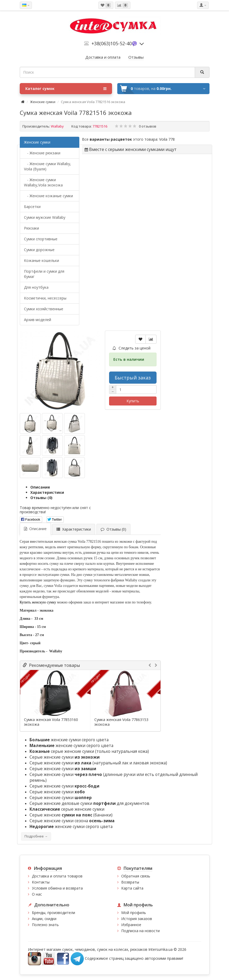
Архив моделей (38, 320)
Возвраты (130, 882)
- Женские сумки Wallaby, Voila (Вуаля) (48, 166)
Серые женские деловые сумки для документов (89, 803)
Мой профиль (134, 913)
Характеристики (47, 492)
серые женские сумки (62, 751)
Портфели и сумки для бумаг (44, 274)
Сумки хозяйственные (44, 309)
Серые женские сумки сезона (72, 821)
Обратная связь (136, 876)
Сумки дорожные (39, 250)
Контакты (41, 882)
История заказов (137, 919)
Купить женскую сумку (38, 602)
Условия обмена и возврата (57, 888)
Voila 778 (167, 139)
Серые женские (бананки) (71, 815)
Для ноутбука (36, 287)
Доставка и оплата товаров (57, 876)
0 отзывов (148, 126)
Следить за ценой (131, 348)
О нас (37, 894)
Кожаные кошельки (42, 260)
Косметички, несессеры (45, 298)
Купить (133, 401)
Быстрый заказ (133, 378)
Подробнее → (36, 836)
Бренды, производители (53, 913)
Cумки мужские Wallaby (45, 217)
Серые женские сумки (65, 757)
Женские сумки (43, 102)
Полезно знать (45, 925)
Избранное (131, 925)
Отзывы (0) (41, 498)
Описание (40, 487)
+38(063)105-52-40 (112, 43)
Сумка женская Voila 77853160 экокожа (51, 722)
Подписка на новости (140, 931)
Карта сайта (132, 888)
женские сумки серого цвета (69, 740)
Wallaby (57, 126)
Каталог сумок (66, 89)
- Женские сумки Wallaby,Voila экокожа (43, 182)
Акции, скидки (44, 919)
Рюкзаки (31, 228)
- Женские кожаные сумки (48, 196)
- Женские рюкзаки (42, 153)
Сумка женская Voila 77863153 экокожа (121, 722)
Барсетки (32, 207)
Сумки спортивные (41, 239)
